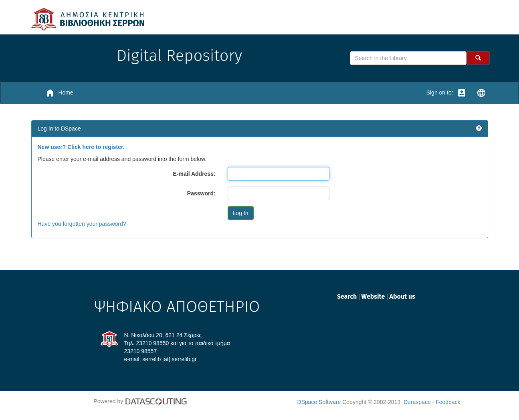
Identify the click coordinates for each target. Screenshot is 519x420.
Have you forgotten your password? (82, 224)
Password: (201, 193)
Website (374, 296)
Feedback (448, 402)
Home (59, 93)
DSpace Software (319, 402)
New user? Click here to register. (81, 147)
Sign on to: (446, 93)
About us (402, 296)
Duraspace (417, 402)
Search (348, 296)
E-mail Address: (194, 174)
